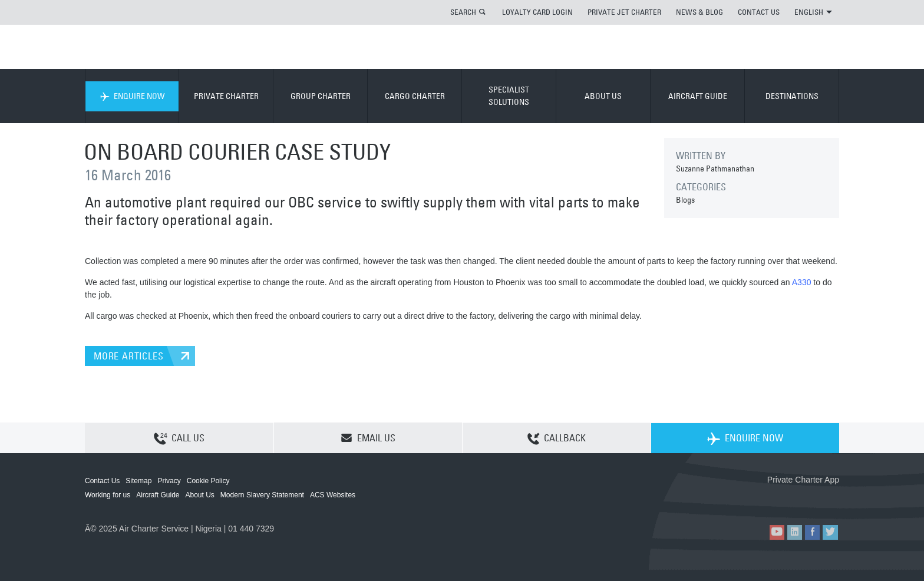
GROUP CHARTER (321, 96)
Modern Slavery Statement (262, 495)
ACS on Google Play (814, 499)
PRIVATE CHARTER (226, 96)
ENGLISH (813, 12)
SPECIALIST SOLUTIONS (509, 96)
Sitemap (138, 481)
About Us (200, 495)
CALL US (179, 438)
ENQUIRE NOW (132, 96)
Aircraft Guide (158, 495)
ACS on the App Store (761, 499)
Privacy (169, 481)
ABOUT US (603, 96)
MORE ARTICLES (128, 356)
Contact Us (102, 481)
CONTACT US (759, 12)
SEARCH (463, 12)
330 (804, 282)
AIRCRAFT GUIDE (698, 96)
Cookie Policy (208, 481)
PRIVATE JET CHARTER (624, 12)
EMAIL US (368, 438)
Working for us (108, 495)
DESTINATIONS (792, 96)
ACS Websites (333, 495)
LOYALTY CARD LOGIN (537, 12)
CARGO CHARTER (415, 96)
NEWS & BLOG (699, 12)
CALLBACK (557, 438)
